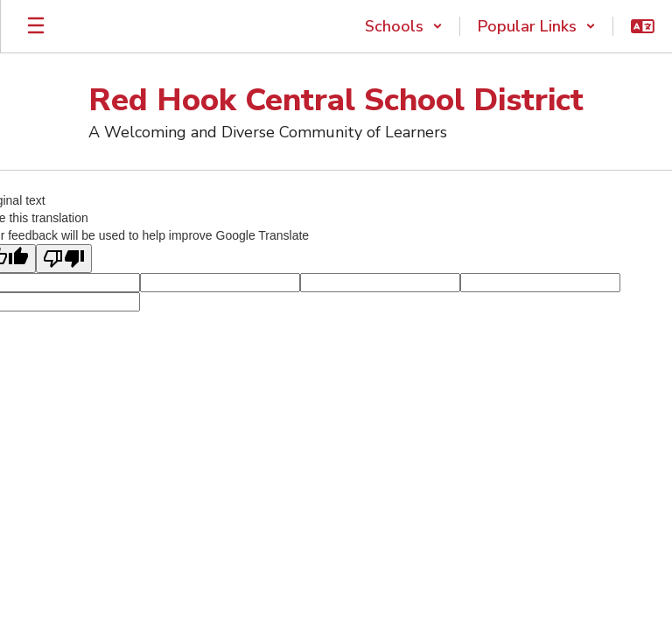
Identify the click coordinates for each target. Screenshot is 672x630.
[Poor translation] (64, 259)
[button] (404, 26)
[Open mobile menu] (36, 26)
